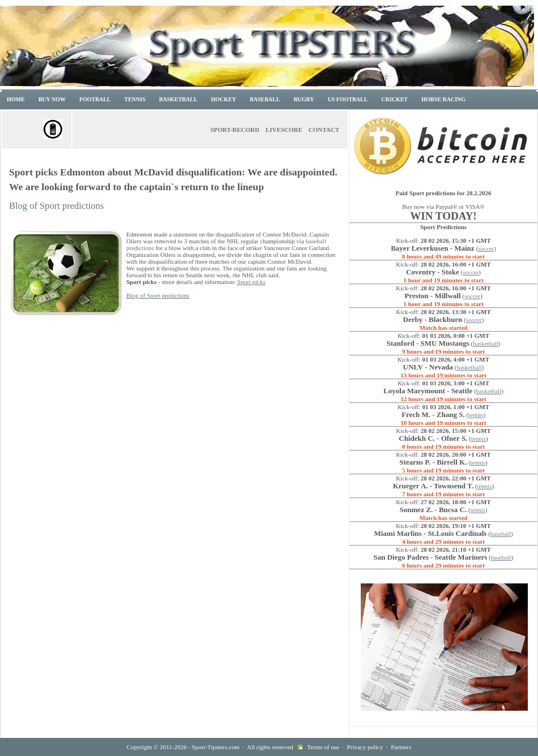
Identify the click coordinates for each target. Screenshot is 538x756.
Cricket (394, 99)
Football (95, 99)
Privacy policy (365, 747)
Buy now (52, 99)
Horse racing (443, 99)
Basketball (178, 99)
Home (16, 99)
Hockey (224, 99)
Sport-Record (235, 130)
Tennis (135, 99)
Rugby (304, 99)
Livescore (284, 130)
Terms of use (323, 747)
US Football (348, 99)
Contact (324, 130)
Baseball (265, 99)
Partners (401, 747)
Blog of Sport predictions (56, 206)
